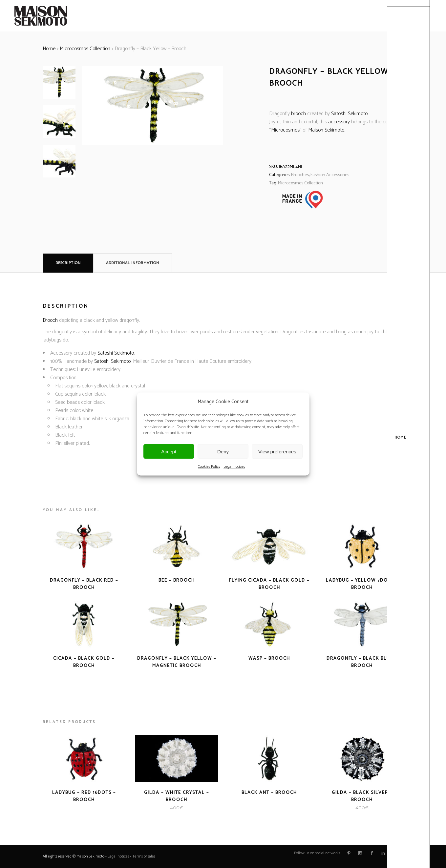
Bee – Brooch (177, 580)
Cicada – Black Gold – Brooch (84, 662)
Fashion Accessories (330, 175)
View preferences (277, 451)
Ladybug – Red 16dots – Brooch (84, 796)
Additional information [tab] (133, 263)
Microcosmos (285, 130)
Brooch (50, 320)
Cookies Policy (209, 467)
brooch (298, 114)
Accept (169, 451)
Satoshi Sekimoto (349, 114)
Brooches (300, 175)
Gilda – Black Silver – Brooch (362, 796)
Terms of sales (144, 856)
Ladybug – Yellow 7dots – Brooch (362, 584)
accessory (339, 122)
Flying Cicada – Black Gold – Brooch (269, 584)
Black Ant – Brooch (269, 793)
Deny (223, 451)
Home (49, 49)
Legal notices (234, 467)
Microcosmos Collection (85, 49)
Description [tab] (68, 263)
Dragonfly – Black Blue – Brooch (362, 662)
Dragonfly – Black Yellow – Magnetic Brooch (177, 662)
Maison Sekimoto (326, 130)
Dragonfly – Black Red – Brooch (84, 584)
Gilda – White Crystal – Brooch (177, 796)
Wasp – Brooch (269, 659)
